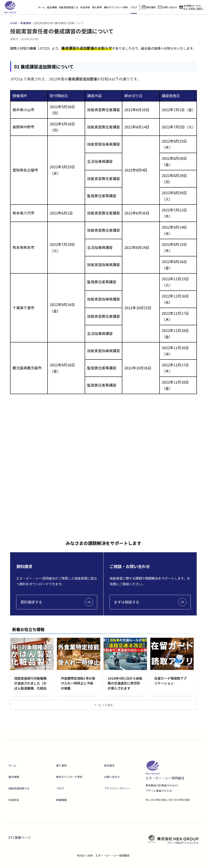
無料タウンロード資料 (69, 777)
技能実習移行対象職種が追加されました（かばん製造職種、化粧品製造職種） (30, 686)
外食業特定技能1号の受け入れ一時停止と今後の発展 (78, 683)
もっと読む (106, 705)
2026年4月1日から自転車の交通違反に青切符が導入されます (124, 683)
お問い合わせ (112, 777)
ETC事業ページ (20, 837)
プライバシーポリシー (117, 788)
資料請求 (109, 765)
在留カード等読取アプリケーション (170, 681)
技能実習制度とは (69, 7)
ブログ (134, 7)
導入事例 (97, 7)
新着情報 (61, 800)
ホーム (41, 7)
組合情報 (52, 7)
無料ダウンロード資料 (116, 7)
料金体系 (85, 7)
